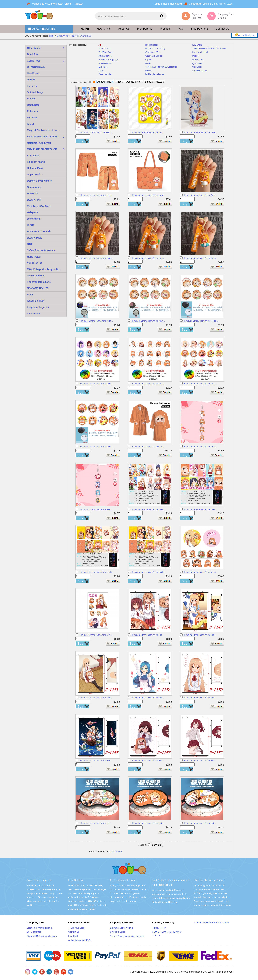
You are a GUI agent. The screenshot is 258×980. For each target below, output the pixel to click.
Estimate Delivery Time (121, 928)
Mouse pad (197, 60)
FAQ (180, 29)
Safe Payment (199, 29)
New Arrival (104, 29)
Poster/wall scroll (200, 52)
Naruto (31, 80)
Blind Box (33, 54)
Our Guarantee (34, 932)
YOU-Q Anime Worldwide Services (127, 936)
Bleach (31, 99)
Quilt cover (197, 63)
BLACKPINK (34, 200)
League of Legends (38, 307)
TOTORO (32, 86)
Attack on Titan (36, 301)
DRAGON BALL (36, 67)
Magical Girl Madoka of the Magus (46, 130)
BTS (30, 244)
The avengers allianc (39, 282)
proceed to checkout (246, 35)
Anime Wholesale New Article (212, 922)
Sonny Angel (34, 187)
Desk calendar (105, 74)
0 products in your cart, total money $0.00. (211, 4)
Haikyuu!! (33, 212)
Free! (30, 295)
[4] (116, 852)
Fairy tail (32, 118)
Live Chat (73, 936)
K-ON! (31, 124)
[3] (113, 852)
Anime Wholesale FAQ (79, 940)
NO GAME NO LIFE (38, 288)
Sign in (68, 4)
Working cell (34, 219)
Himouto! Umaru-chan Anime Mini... (96, 635)
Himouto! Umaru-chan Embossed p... (97, 132)
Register (78, 4)
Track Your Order (77, 928)
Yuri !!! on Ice (35, 263)
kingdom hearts (36, 162)
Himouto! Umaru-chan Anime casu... (96, 195)
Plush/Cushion (105, 56)
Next (120, 852)
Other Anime (63, 36)
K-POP (31, 225)
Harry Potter (34, 257)
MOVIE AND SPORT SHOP (42, 149)
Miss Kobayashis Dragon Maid (44, 269)
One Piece (33, 73)
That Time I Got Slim (39, 206)
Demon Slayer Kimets (39, 181)
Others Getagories (154, 56)
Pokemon (33, 111)
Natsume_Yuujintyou (39, 143)
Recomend (176, 4)
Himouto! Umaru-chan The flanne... (148, 447)
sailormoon (34, 314)
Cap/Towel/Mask (106, 52)
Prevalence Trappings (108, 60)
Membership (145, 29)
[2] (110, 852)
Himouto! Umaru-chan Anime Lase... (201, 132)
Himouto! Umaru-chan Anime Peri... (200, 447)
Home (52, 36)
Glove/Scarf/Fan (153, 52)
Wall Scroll (197, 67)
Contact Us (222, 29)
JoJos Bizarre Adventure (41, 250)
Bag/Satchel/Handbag (155, 49)
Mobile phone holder (155, 74)
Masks (148, 63)
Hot (165, 4)
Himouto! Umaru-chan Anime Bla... (148, 635)
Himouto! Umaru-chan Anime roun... (96, 321)
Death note (33, 105)
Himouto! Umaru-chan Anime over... (148, 195)
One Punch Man (36, 276)
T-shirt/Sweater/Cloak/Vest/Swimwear (210, 49)
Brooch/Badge (152, 45)
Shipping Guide (118, 932)
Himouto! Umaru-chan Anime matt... (148, 509)
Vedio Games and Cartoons (43, 137)
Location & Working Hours (40, 928)
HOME (156, 4)
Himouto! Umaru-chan (81, 36)
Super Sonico (35, 174)
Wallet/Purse (104, 49)
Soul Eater (33, 156)
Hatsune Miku (35, 168)
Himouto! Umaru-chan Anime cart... (148, 132)
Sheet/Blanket (105, 63)
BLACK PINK (34, 238)
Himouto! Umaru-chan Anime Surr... (200, 195)
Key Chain (197, 45)
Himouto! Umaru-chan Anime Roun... (201, 321)
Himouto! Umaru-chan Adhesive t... (200, 572)
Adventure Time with (39, 231)
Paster (195, 56)
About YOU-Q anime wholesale (42, 936)
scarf (101, 71)
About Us (124, 29)
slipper (148, 60)
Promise (165, 29)
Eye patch (103, 67)
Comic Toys (34, 61)
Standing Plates (200, 71)
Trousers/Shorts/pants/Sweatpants (161, 67)
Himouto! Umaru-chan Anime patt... (96, 823)
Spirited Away (35, 92)
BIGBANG (33, 193)
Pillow (148, 71)
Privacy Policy (159, 928)
